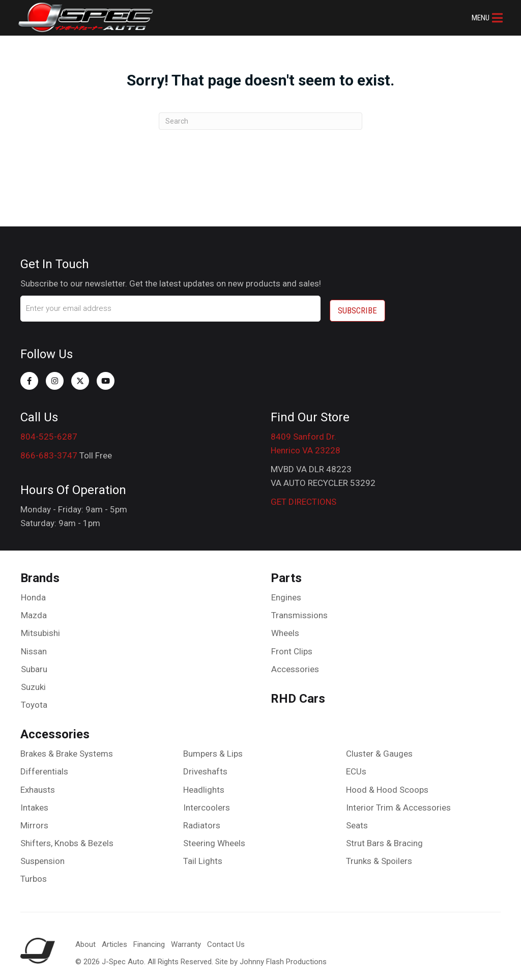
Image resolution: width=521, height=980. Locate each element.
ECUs (356, 768)
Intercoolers (207, 803)
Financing (149, 941)
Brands (40, 574)
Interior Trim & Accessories (398, 803)
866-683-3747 (49, 451)
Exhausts (38, 786)
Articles (114, 941)
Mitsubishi (40, 629)
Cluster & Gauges (379, 750)
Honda (33, 593)
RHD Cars (298, 695)
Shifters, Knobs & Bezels (67, 839)
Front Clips (292, 647)
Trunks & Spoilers (379, 857)
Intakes (34, 803)
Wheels (285, 629)
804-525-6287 (49, 433)
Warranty (186, 941)
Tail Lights (203, 857)
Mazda (34, 612)
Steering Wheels (214, 839)
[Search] (260, 121)
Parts (286, 574)
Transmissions (299, 612)
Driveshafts (205, 768)
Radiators (202, 821)
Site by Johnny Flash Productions (271, 958)
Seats (357, 821)
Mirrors (34, 821)
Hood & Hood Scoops (387, 786)
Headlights (204, 786)
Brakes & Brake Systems (67, 750)
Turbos (34, 875)
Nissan (34, 647)
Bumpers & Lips (213, 750)
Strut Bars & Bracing (384, 839)
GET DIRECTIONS (303, 498)
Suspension (42, 857)
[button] (485, 18)
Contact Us (226, 941)
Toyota (34, 701)
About (85, 941)
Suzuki (33, 683)
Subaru (34, 665)
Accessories (295, 665)
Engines (286, 593)
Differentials (44, 768)
